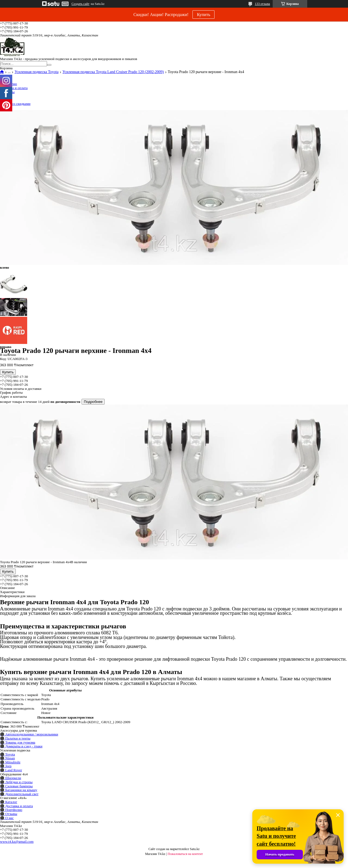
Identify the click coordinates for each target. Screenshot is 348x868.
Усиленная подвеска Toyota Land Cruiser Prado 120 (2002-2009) (113, 72)
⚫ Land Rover (11, 770)
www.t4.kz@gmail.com (17, 842)
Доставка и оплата (14, 88)
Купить (203, 15)
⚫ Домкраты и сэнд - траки (21, 746)
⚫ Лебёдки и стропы (16, 782)
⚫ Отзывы (9, 814)
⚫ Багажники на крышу (19, 790)
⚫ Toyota (7, 754)
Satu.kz (195, 849)
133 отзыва (262, 4)
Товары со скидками (15, 104)
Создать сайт (80, 4)
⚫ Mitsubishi (10, 762)
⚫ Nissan (7, 758)
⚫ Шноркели (11, 778)
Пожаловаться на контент (185, 854)
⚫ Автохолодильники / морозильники (29, 734)
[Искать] (49, 65)
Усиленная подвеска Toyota (36, 72)
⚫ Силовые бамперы (16, 786)
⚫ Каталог (9, 802)
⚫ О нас (7, 818)
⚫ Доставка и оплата (16, 806)
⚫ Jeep (6, 766)
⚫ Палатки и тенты (15, 738)
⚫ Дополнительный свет (19, 794)
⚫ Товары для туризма (18, 742)
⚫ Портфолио (11, 810)
